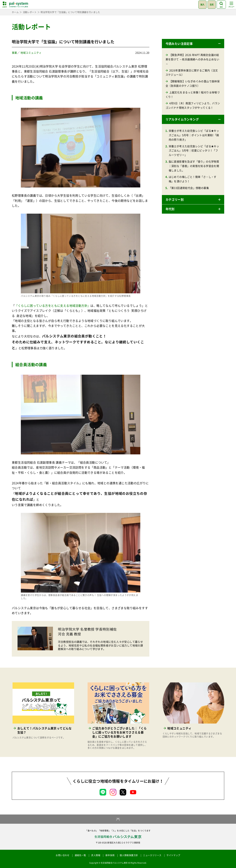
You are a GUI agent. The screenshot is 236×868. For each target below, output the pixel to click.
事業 (14, 53)
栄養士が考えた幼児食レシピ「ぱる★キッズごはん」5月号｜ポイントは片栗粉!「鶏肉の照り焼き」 (194, 135)
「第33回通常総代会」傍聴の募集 (189, 188)
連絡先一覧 (80, 855)
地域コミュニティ (31, 53)
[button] (193, 44)
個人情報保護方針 (129, 855)
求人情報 (96, 855)
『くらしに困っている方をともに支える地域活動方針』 (53, 306)
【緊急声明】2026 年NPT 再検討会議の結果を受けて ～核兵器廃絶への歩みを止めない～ (192, 59)
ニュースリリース (152, 855)
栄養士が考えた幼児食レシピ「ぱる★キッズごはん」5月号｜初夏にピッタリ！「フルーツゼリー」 (194, 151)
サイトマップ (173, 855)
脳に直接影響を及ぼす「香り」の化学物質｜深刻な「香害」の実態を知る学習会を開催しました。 (194, 166)
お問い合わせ (63, 855)
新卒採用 (110, 855)
